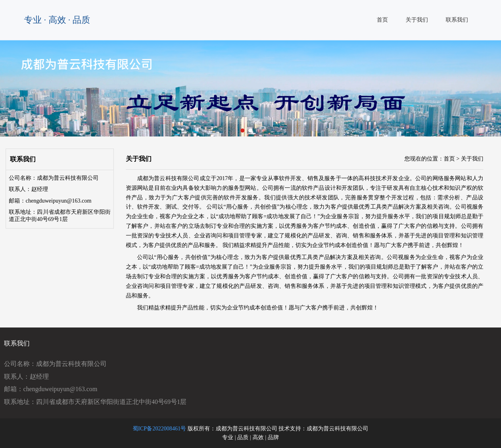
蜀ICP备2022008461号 (160, 429)
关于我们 (417, 20)
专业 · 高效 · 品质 (57, 20)
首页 (382, 20)
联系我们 (457, 20)
